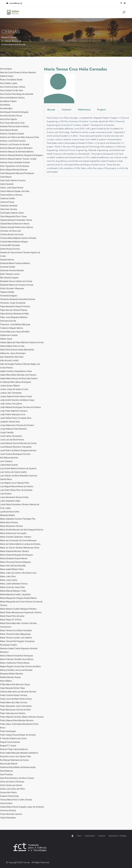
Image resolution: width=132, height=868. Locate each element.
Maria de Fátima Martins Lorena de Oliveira (20, 544)
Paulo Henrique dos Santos (13, 713)
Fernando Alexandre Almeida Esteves (18, 299)
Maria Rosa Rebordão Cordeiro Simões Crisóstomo (18, 625)
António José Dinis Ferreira (13, 141)
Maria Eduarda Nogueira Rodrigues (16, 555)
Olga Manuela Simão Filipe (12, 688)
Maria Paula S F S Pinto (11, 620)
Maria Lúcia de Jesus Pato (12, 587)
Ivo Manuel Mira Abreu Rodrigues (16, 382)
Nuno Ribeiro (6, 681)
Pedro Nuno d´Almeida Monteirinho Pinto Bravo (19, 726)
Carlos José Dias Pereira (12, 188)
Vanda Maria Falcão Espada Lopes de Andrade (22, 807)
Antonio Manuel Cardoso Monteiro (16, 148)
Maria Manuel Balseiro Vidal (13, 591)
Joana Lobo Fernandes (11, 393)
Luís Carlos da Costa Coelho (13, 472)
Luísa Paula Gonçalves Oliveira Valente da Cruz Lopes (20, 506)
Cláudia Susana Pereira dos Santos (16, 227)
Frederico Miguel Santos (11, 328)
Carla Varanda (7, 184)
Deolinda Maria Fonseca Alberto (15, 263)
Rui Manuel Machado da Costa (14, 760)
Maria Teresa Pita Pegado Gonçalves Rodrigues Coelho (17, 643)
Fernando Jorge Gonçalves (13, 303)
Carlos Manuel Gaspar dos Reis (15, 191)
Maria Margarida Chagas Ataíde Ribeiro (18, 598)
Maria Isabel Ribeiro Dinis (12, 569)
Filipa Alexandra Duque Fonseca (15, 306)
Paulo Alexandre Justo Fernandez (16, 706)
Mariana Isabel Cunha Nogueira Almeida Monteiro (19, 650)
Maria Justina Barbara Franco (14, 584)
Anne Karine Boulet (9, 130)
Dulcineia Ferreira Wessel (12, 270)
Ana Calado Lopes (9, 83)
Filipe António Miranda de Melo (15, 314)
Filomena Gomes (8, 321)
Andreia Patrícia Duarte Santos (14, 126)
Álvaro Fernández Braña (11, 80)
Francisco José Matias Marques (15, 324)
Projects (102, 836)
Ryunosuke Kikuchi (9, 764)
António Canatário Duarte (12, 134)
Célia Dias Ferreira (9, 209)
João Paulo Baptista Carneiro (14, 411)
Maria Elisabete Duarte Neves (14, 558)
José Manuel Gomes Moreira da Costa (18, 443)
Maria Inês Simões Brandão (13, 566)
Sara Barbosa (6, 771)
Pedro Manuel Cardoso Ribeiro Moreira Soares (22, 717)
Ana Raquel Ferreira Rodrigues (14, 112)
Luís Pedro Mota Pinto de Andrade (16, 490)
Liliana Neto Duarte (9, 465)
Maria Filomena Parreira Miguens (15, 562)
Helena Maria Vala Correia (12, 346)
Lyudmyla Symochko (10, 512)
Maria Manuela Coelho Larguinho (15, 594)
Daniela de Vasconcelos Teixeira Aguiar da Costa (20, 254)
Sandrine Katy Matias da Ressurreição (18, 767)
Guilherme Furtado (9, 335)
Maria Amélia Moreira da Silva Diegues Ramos (22, 530)
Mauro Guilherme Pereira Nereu (15, 663)
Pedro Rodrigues (8, 731)
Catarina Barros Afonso (11, 195)
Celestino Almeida (9, 206)
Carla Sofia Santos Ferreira (13, 180)
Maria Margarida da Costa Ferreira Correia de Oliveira (21, 603)
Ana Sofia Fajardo (9, 119)
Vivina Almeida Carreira (11, 814)
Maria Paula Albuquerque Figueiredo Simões (21, 612)
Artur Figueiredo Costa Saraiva (14, 166)
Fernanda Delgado (9, 296)
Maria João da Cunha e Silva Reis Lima (18, 573)
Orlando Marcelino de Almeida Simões (18, 692)
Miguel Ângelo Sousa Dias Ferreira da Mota (20, 666)
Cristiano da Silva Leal (10, 231)
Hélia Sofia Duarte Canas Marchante (17, 350)
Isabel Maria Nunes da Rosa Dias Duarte (19, 378)
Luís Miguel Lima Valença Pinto (15, 483)
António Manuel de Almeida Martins (17, 152)
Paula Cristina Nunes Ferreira (14, 695)
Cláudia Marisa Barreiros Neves (15, 224)
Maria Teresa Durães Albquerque (15, 634)
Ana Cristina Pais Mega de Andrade (17, 94)
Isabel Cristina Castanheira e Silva (16, 371)
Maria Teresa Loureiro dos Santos (16, 638)
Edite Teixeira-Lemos (10, 274)
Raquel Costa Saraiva (10, 742)
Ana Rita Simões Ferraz (11, 116)
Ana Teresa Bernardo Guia (12, 123)
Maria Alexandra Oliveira (11, 526)
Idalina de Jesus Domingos (13, 353)
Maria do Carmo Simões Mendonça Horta (20, 548)
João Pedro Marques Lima (13, 414)
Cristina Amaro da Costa (12, 234)
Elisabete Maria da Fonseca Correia (17, 285)
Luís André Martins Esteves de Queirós (18, 468)
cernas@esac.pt (14, 3)
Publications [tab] (84, 110)
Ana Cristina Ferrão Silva (11, 90)
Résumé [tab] (51, 110)
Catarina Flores (7, 202)
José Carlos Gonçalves (11, 436)
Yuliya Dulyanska (8, 818)
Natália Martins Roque (10, 677)
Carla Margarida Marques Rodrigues (17, 173)
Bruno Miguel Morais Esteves (14, 170)
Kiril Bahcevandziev (9, 458)
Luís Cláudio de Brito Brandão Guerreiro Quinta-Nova (19, 477)
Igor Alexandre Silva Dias (12, 357)
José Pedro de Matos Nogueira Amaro (18, 450)
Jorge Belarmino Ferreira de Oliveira (17, 425)
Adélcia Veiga (6, 76)
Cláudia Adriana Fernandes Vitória (16, 220)
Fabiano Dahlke (7, 292)
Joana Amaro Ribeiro (10, 386)
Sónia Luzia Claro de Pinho (13, 789)
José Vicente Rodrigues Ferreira (15, 454)
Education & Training (117, 836)
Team (79, 836)
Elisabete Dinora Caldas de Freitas (16, 281)
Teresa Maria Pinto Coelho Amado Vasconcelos (16, 801)
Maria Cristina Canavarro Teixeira (15, 537)
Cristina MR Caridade (10, 245)
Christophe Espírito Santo (12, 213)
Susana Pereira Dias (9, 796)
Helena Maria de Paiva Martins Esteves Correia (22, 342)
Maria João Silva (8, 576)
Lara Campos (6, 461)
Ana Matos (5, 105)
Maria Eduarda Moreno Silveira (14, 551)
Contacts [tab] (66, 110)
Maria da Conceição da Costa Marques (18, 540)
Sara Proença (6, 774)
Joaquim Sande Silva (10, 422)
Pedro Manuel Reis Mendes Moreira (17, 720)
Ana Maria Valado (8, 101)
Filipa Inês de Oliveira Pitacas (14, 310)
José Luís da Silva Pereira (12, 440)
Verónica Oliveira (8, 810)
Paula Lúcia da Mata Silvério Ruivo (16, 699)
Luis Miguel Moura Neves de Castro (17, 486)
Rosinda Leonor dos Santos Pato (16, 756)
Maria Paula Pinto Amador (12, 616)
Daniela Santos (7, 260)
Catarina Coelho (8, 198)
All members (6, 69)
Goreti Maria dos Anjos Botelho (15, 332)
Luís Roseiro (6, 494)
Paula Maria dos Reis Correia (13, 702)
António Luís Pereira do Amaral (15, 144)
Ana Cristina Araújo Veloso (13, 87)
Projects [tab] (102, 110)
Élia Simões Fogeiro (9, 278)
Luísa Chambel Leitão (10, 501)
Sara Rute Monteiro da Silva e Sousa (17, 778)
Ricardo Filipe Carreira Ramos (14, 749)
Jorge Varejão (7, 432)
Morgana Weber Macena (11, 674)
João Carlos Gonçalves (11, 404)
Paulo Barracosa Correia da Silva (15, 710)
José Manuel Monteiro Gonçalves (16, 447)
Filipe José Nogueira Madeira (14, 317)
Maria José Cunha (9, 580)
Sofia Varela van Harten (11, 785)
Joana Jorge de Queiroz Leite (14, 389)
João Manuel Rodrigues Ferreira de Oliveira (20, 407)
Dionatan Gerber (8, 267)
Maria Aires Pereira (9, 522)
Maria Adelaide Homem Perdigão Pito (18, 519)
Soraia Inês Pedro (8, 792)
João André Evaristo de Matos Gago (17, 400)
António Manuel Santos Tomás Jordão (18, 159)
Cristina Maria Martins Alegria (14, 242)
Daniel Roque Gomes (10, 249)
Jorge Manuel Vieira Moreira (13, 429)
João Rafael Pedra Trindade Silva (16, 418)
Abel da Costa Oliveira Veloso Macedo (18, 72)
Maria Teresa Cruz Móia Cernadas (16, 630)
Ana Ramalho (6, 108)
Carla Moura (6, 177)
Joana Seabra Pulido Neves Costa (16, 396)
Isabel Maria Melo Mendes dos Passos (18, 375)
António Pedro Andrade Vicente (15, 162)
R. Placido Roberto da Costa (13, 738)
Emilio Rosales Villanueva (12, 288)
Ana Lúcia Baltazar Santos (12, 98)
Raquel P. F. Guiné (8, 746)
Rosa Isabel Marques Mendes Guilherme (19, 753)
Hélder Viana (6, 339)
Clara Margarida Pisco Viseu (13, 216)
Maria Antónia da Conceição (13, 533)
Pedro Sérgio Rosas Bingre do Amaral (18, 735)
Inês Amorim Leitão (9, 360)
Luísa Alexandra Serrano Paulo (14, 497)
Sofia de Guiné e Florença (12, 782)
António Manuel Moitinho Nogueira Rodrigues (21, 155)
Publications (90, 836)
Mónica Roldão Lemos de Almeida (16, 670)
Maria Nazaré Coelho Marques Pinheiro (18, 609)
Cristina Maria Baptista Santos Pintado (18, 238)
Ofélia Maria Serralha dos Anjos (15, 684)
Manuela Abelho (7, 515)
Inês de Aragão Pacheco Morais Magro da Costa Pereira (20, 366)
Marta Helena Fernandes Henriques (16, 656)
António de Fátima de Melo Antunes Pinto (20, 137)
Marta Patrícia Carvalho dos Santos (17, 659)
